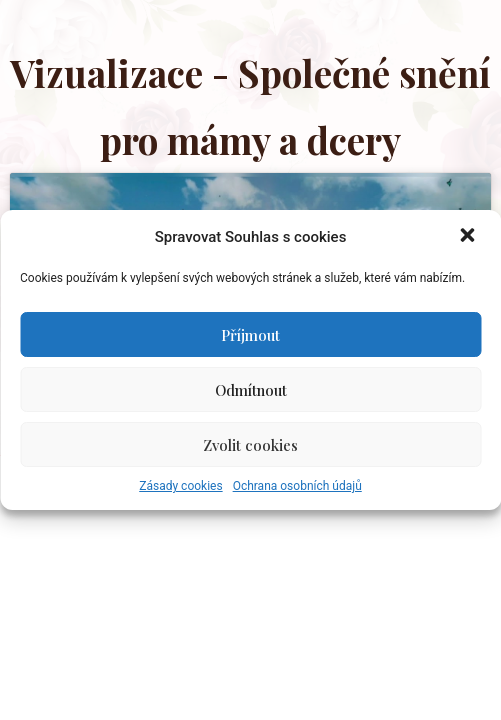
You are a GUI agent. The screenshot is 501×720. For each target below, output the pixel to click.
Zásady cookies (180, 486)
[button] (469, 237)
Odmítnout (251, 390)
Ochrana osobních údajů (297, 486)
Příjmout (250, 335)
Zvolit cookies (250, 445)
